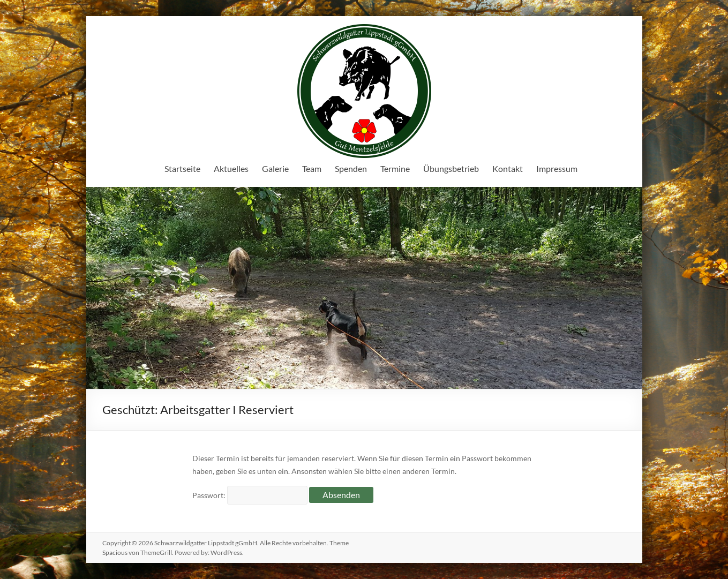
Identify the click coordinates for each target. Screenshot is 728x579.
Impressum (557, 168)
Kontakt (508, 168)
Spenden (351, 168)
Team (312, 168)
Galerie (275, 168)
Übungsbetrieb (451, 168)
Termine (395, 168)
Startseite (182, 168)
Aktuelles (231, 168)
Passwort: (250, 495)
